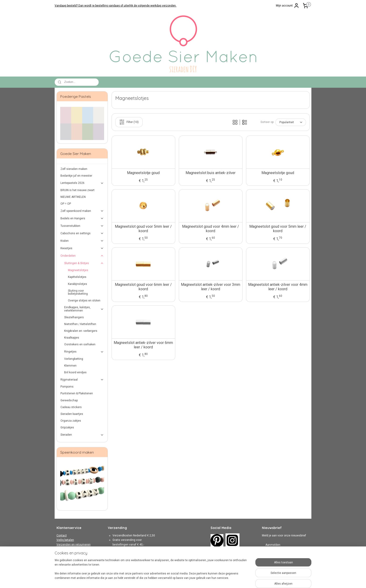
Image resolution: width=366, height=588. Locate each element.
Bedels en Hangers (82, 218)
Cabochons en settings (82, 233)
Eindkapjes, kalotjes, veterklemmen (84, 309)
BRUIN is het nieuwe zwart (77, 190)
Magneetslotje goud (143, 173)
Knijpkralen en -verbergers (81, 331)
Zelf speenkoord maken (82, 211)
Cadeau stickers (71, 407)
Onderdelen (82, 256)
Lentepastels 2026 (82, 183)
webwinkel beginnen (195, 579)
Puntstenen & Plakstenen (77, 393)
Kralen (82, 241)
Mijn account (288, 6)
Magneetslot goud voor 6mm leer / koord (143, 287)
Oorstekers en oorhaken (80, 344)
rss (178, 579)
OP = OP (66, 204)
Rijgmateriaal (82, 380)
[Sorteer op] (290, 122)
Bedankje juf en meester (76, 176)
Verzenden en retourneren (74, 545)
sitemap (169, 579)
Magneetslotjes (78, 270)
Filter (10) (129, 122)
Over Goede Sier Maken (72, 558)
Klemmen (70, 366)
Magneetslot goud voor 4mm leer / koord (211, 229)
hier (139, 562)
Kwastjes (82, 248)
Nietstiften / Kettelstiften (80, 324)
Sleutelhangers (74, 317)
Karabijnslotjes (77, 284)
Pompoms (67, 387)
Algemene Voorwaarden (72, 549)
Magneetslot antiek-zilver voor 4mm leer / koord (278, 287)
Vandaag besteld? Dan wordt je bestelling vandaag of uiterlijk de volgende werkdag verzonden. (116, 6)
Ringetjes (84, 352)
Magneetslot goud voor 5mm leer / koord (143, 229)
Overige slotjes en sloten (84, 301)
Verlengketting (74, 359)
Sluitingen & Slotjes (84, 263)
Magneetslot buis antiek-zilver (211, 173)
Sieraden (82, 435)
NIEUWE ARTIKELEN (73, 197)
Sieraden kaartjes (72, 414)
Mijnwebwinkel (235, 579)
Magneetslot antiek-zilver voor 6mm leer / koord (143, 345)
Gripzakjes (67, 427)
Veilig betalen (65, 540)
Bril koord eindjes (75, 372)
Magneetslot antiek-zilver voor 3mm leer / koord (211, 287)
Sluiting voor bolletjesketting (78, 292)
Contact (62, 535)
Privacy (61, 553)
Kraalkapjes (72, 338)
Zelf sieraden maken (74, 169)
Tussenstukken (82, 226)
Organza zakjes (71, 421)
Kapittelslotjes (77, 277)
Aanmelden (273, 545)
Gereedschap (69, 400)
